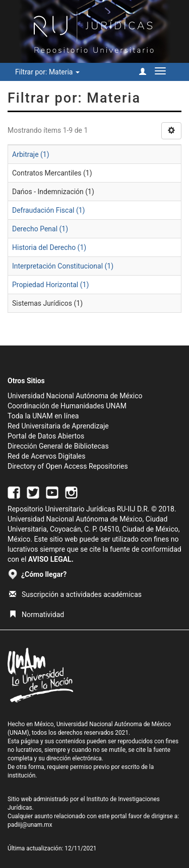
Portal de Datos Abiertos (46, 436)
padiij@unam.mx (30, 825)
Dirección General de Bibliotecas (58, 446)
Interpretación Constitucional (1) (63, 266)
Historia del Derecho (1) (49, 247)
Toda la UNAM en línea (43, 416)
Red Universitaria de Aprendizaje (58, 426)
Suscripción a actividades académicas (75, 594)
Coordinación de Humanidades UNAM (67, 406)
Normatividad (37, 615)
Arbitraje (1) (31, 154)
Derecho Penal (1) (40, 229)
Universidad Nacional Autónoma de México (75, 396)
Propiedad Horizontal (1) (50, 285)
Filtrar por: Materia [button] (47, 72)
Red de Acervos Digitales (46, 456)
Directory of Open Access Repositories (68, 466)
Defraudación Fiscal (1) (48, 210)
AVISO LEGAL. (51, 559)
